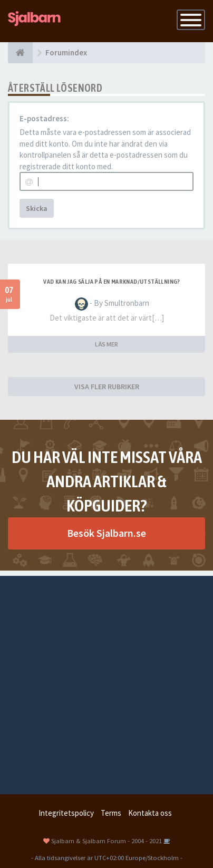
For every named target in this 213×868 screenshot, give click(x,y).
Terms (111, 813)
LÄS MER (106, 344)
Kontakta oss (150, 813)
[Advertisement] (106, 682)
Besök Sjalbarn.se (106, 533)
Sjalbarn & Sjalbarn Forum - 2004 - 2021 (106, 841)
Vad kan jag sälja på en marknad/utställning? (112, 282)
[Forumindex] (20, 53)
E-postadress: (44, 118)
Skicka (37, 208)
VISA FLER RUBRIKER (107, 387)
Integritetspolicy (66, 813)
